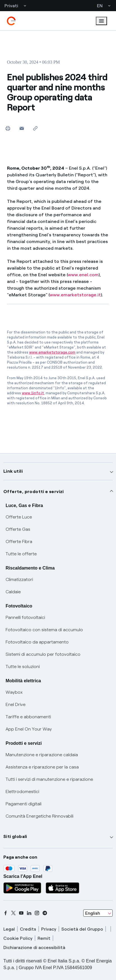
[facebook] (6, 913)
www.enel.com (83, 275)
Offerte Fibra (19, 541)
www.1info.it (33, 393)
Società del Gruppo (82, 929)
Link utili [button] (13, 471)
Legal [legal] (9, 929)
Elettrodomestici (22, 792)
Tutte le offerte (21, 554)
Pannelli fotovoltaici (25, 617)
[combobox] (98, 913)
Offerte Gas (18, 529)
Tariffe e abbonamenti (28, 717)
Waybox (14, 692)
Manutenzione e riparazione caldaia (42, 755)
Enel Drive (16, 704)
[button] (22, 128)
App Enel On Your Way (29, 729)
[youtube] (21, 913)
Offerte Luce (19, 517)
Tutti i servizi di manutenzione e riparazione (49, 779)
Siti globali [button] (15, 836)
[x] (13, 913)
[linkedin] (29, 913)
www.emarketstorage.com (52, 352)
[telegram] (45, 913)
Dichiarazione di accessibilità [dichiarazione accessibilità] (34, 947)
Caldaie (13, 592)
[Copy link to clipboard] (35, 128)
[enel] (11, 21)
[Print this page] (8, 128)
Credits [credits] (28, 929)
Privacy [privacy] (49, 929)
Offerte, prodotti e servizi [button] (34, 492)
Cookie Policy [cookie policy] (18, 938)
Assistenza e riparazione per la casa (42, 767)
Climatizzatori (19, 579)
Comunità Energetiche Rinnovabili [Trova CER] (40, 816)
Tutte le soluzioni (23, 666)
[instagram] (37, 913)
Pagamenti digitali (24, 804)
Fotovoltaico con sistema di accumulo (44, 630)
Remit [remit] (44, 938)
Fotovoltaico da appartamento (37, 642)
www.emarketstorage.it (75, 295)
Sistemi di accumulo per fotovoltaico (43, 654)
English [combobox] (93, 913)
